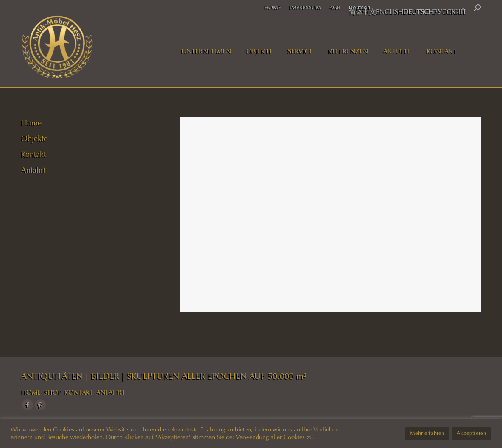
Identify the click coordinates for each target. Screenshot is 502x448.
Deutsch (360, 7)
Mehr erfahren (427, 433)
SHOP (53, 392)
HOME (31, 392)
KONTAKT (79, 392)
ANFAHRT (111, 392)
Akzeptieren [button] (471, 433)
